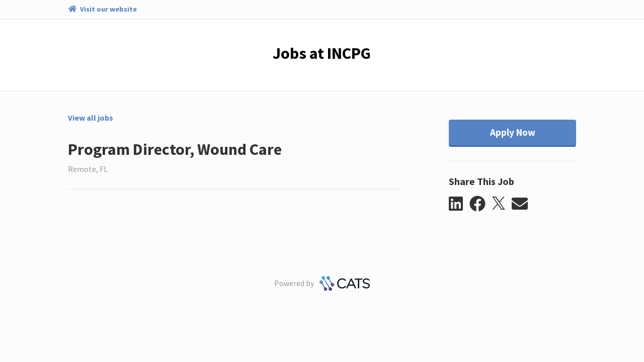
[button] (459, 204)
